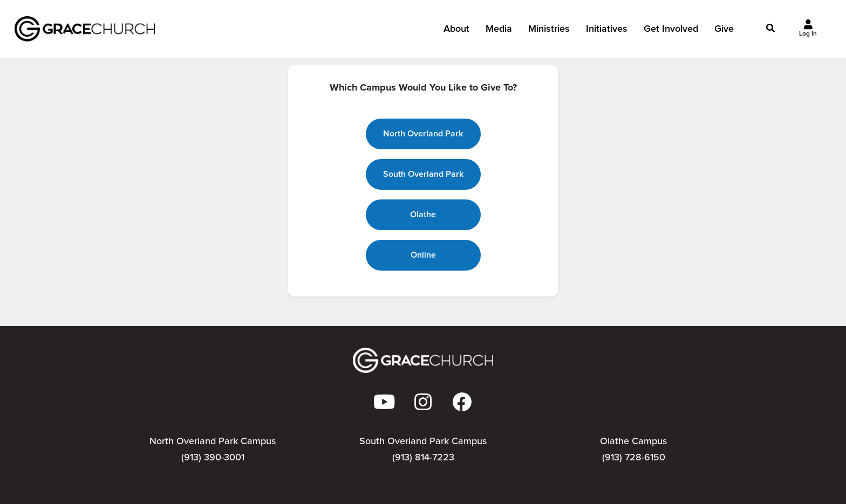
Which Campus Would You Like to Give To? (423, 88)
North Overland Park (423, 133)
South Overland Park (423, 174)
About (456, 32)
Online (423, 255)
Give (724, 32)
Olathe (423, 214)
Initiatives (607, 32)
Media (499, 32)
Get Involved (671, 32)
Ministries (549, 32)
